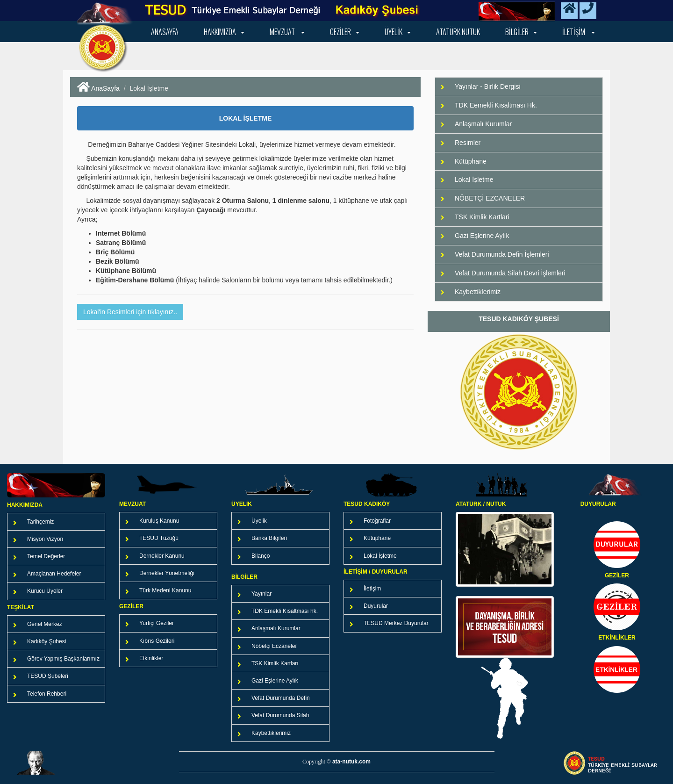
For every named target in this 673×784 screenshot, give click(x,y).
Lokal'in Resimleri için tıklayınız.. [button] (130, 312)
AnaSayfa (98, 88)
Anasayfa (165, 32)
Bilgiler (521, 32)
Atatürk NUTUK (458, 32)
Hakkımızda (224, 32)
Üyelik (398, 32)
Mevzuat (287, 32)
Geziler (345, 32)
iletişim (579, 32)
